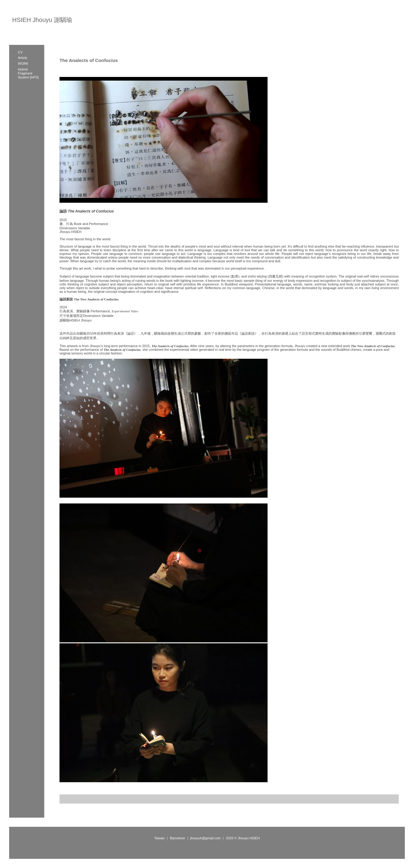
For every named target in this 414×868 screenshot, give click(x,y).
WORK (23, 64)
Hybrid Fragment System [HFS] (28, 73)
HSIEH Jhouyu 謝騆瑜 (42, 20)
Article (23, 58)
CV (20, 52)
